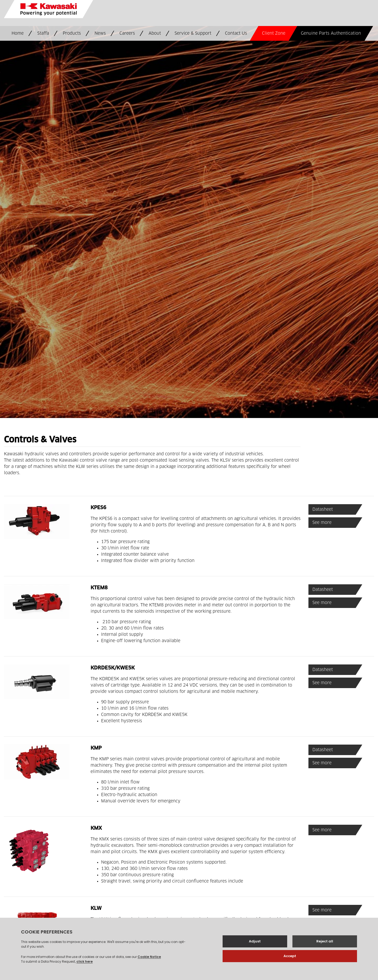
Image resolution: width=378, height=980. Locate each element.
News (100, 33)
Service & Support (193, 33)
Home (18, 33)
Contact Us (236, 33)
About (155, 33)
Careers (127, 33)
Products (72, 33)
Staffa (43, 33)
